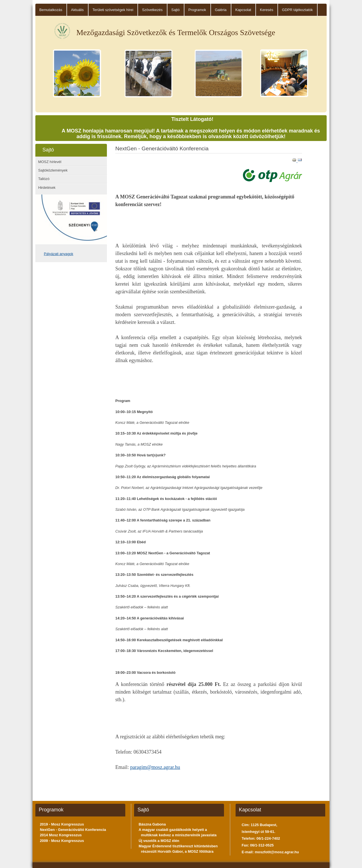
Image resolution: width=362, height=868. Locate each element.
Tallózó (44, 179)
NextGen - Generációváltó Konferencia (73, 830)
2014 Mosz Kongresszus (61, 835)
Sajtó (175, 10)
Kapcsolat (243, 10)
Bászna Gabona (152, 824)
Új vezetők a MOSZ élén (159, 841)
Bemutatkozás (51, 10)
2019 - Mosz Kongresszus (62, 824)
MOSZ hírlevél (50, 162)
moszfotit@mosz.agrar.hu (277, 852)
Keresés (267, 10)
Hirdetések (47, 188)
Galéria (221, 10)
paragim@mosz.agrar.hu (155, 767)
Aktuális (77, 10)
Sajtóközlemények (53, 170)
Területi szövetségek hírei (113, 10)
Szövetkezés (152, 10)
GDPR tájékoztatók (297, 10)
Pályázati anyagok (59, 254)
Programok (197, 10)
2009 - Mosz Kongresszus (62, 841)
